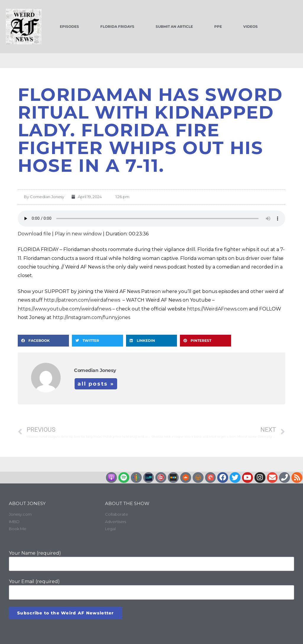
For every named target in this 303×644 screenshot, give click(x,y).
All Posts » (96, 384)
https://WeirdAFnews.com (217, 309)
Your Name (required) (151, 561)
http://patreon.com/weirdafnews (83, 300)
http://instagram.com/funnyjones (91, 317)
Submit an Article (174, 26)
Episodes (69, 26)
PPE (218, 26)
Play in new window (78, 234)
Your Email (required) (151, 589)
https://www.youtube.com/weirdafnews (65, 309)
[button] (43, 341)
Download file (34, 234)
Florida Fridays (117, 26)
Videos (250, 26)
